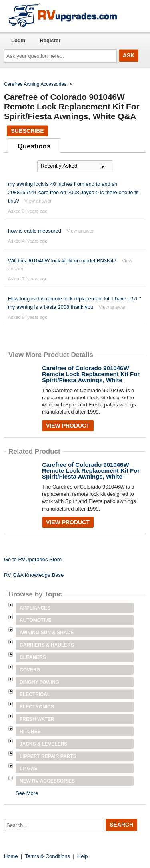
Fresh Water (37, 719)
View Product (68, 426)
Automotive (36, 620)
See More (27, 793)
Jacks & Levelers (43, 744)
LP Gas (28, 769)
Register (50, 40)
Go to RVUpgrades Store (33, 559)
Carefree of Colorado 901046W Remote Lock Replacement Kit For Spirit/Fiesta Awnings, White (91, 374)
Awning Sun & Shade (47, 633)
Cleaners (33, 657)
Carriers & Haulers (47, 645)
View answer (38, 201)
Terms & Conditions (47, 856)
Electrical (35, 694)
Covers (30, 670)
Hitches (30, 732)
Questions (34, 146)
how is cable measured (35, 231)
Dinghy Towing (39, 682)
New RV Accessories (47, 781)
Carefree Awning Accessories (35, 84)
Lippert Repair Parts (48, 756)
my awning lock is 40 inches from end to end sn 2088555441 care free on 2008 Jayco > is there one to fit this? (73, 192)
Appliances (35, 608)
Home (11, 856)
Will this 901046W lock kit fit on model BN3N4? (62, 261)
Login (18, 40)
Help (83, 856)
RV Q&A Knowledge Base (34, 575)
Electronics (37, 707)
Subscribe (27, 131)
